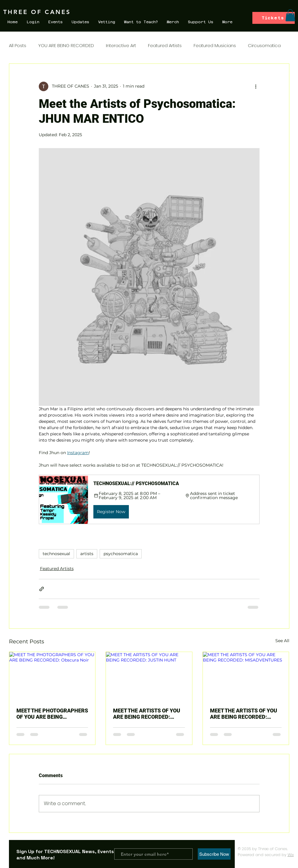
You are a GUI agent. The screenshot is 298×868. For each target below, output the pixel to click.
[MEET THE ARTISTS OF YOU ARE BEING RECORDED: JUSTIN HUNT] (149, 676)
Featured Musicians (215, 45)
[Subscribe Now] (214, 854)
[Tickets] (274, 18)
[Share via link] (42, 589)
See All (282, 641)
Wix (291, 855)
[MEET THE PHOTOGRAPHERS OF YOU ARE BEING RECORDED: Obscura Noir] (52, 676)
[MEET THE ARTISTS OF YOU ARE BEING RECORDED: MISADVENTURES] (246, 676)
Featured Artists (165, 45)
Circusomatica (264, 45)
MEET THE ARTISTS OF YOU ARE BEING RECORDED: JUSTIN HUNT (147, 714)
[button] (290, 15)
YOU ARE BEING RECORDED (66, 45)
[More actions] (256, 86)
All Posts (18, 45)
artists (87, 554)
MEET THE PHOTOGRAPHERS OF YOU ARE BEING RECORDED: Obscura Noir (52, 714)
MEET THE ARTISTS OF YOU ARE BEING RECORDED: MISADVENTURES (244, 714)
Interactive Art (121, 45)
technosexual (56, 554)
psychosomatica (121, 554)
